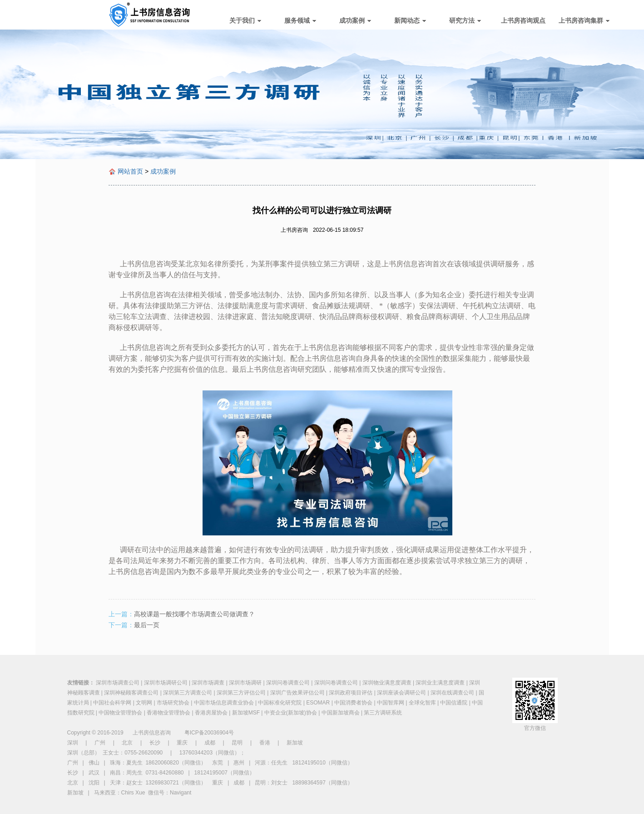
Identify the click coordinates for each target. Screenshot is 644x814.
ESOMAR (318, 703)
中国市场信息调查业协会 (224, 703)
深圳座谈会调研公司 (401, 693)
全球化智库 (422, 703)
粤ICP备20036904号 (209, 733)
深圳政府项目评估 (351, 693)
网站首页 (130, 171)
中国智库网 (391, 703)
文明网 (144, 703)
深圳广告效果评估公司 (297, 693)
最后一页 (147, 625)
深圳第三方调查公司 (188, 693)
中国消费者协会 (353, 703)
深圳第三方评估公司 (241, 693)
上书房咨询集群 (584, 20)
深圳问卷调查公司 (288, 683)
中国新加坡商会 (341, 713)
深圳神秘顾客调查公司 (131, 693)
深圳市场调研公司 (166, 683)
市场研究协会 (173, 703)
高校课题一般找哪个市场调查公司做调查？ (194, 614)
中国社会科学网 (112, 703)
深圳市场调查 (208, 683)
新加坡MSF (246, 713)
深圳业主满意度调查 (440, 683)
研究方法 (465, 20)
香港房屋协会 (211, 713)
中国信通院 (454, 703)
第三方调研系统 (383, 713)
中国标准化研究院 (280, 703)
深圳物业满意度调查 (387, 683)
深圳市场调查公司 (118, 683)
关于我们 (245, 20)
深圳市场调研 (245, 683)
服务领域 (300, 20)
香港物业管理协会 (168, 713)
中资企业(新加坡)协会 (291, 713)
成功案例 (355, 20)
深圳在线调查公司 (452, 693)
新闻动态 (410, 20)
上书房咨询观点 (523, 20)
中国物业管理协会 (120, 713)
